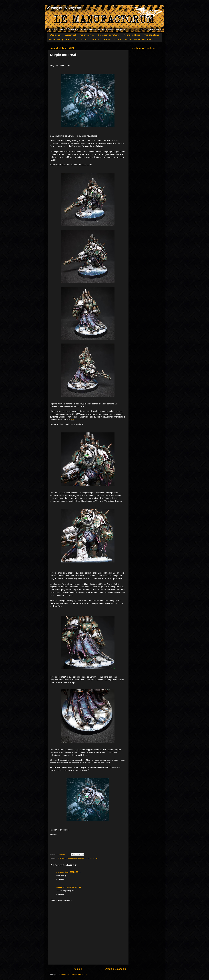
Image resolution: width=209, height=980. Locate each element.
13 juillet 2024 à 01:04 (72, 887)
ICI (72, 420)
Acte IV (106, 39)
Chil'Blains (62, 858)
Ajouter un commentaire (61, 900)
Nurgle (95, 858)
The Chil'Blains (152, 35)
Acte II (84, 39)
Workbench (55, 35)
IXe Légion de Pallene (109, 35)
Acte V (118, 39)
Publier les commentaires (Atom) (74, 974)
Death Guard (72, 858)
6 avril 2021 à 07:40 (73, 872)
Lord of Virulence (85, 858)
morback (60, 872)
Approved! (71, 35)
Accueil (78, 969)
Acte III (95, 39)
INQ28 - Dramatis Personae (138, 39)
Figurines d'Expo (132, 35)
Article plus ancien (116, 969)
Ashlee (59, 887)
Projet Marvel (87, 35)
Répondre (60, 879)
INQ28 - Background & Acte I (63, 39)
